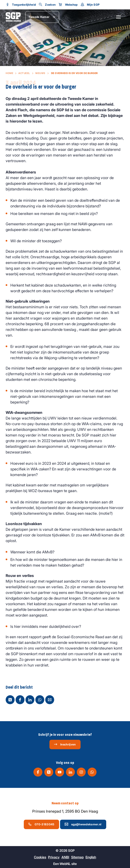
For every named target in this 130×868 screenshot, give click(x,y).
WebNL (65, 864)
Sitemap (77, 857)
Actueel (24, 73)
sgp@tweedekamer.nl (83, 824)
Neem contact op (65, 803)
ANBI (65, 857)
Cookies (40, 857)
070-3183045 (41, 824)
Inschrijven (65, 744)
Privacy (54, 857)
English (91, 857)
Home (9, 73)
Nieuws (40, 73)
